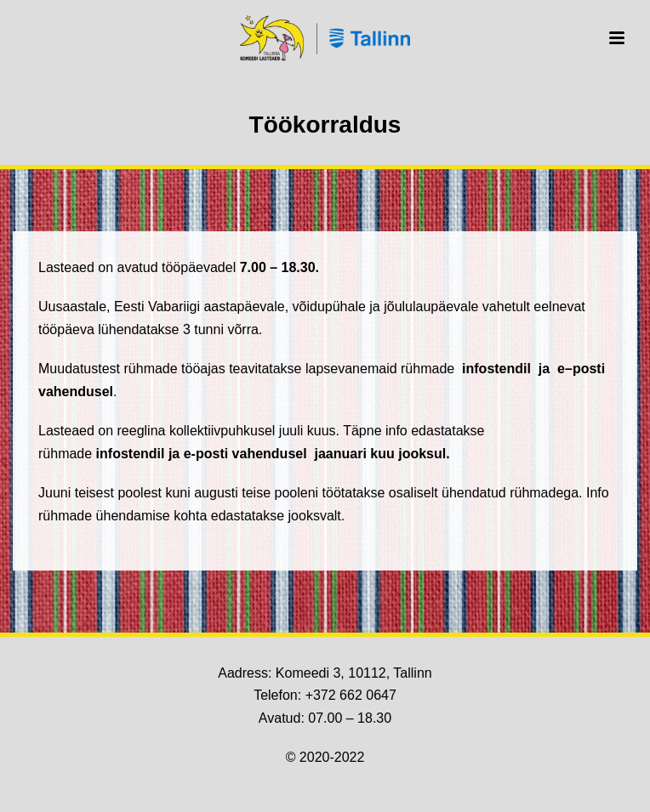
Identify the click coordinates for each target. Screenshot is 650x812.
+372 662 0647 (351, 695)
